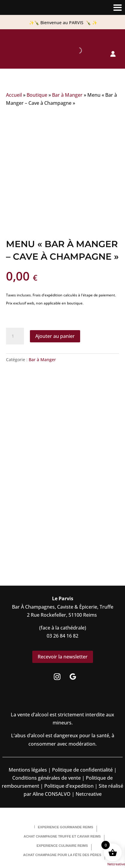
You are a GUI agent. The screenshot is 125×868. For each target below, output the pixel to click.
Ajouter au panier (55, 336)
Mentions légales (28, 770)
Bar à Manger (67, 95)
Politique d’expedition (68, 786)
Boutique (37, 95)
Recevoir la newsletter (63, 657)
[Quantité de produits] (15, 336)
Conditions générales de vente (47, 778)
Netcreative (116, 864)
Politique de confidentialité (82, 770)
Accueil (14, 95)
